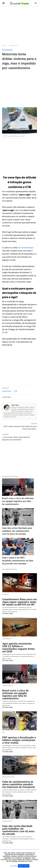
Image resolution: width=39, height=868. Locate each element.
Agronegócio (7, 639)
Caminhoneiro (14, 46)
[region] (19, 24)
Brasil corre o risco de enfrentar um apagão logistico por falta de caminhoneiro (18, 501)
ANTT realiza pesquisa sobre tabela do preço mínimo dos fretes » (20, 428)
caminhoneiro (27, 248)
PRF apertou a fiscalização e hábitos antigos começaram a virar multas (19, 740)
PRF (4, 733)
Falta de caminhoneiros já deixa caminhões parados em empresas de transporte (19, 784)
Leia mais (14, 866)
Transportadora (8, 777)
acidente (6, 594)
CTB (5, 332)
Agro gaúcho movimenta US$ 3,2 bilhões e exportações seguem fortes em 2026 (19, 648)
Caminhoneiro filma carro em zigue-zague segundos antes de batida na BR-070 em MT (20, 602)
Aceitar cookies (24, 866)
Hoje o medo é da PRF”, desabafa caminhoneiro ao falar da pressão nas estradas (18, 561)
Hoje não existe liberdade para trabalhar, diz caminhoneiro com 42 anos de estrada (17, 531)
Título (4, 46)
